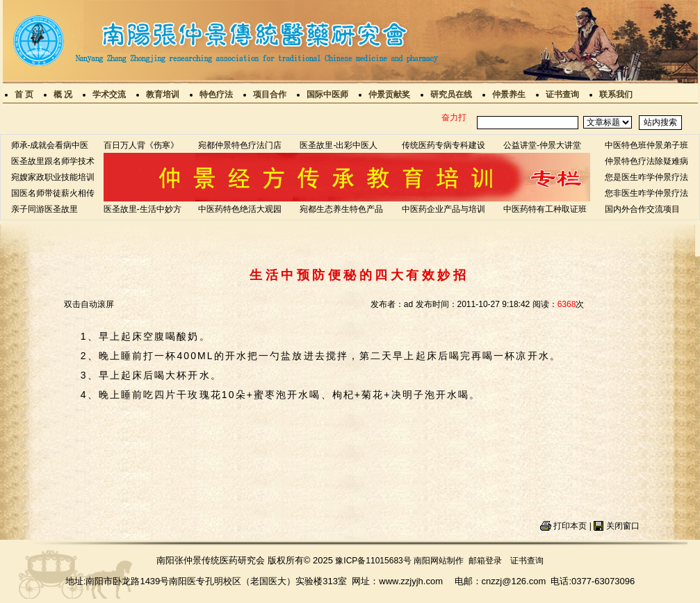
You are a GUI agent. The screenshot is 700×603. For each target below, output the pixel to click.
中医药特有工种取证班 (545, 209)
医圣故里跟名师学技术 (53, 161)
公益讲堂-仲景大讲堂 (542, 145)
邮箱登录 (485, 561)
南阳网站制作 (439, 561)
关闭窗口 (623, 526)
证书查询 (527, 561)
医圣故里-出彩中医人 (339, 145)
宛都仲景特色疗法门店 (240, 145)
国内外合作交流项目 (642, 209)
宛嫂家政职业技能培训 (53, 177)
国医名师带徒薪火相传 (53, 193)
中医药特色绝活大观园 (240, 209)
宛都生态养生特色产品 (341, 209)
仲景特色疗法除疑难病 (646, 161)
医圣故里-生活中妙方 (143, 209)
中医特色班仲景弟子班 (646, 145)
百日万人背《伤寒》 (141, 145)
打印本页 (570, 526)
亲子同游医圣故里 (44, 209)
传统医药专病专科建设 (443, 145)
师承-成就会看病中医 (50, 145)
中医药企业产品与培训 (443, 209)
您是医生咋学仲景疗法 (646, 177)
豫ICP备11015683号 (373, 561)
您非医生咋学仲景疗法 (646, 193)
